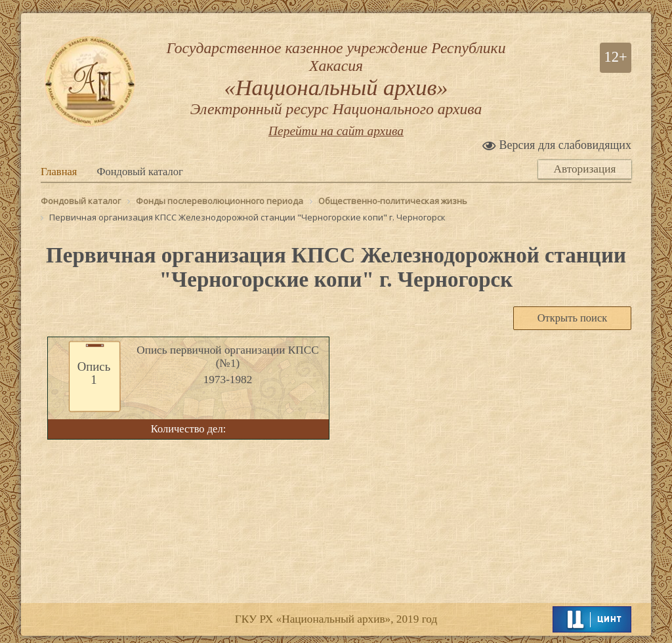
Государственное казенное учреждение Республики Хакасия (336, 79)
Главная (59, 172)
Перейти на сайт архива (336, 132)
